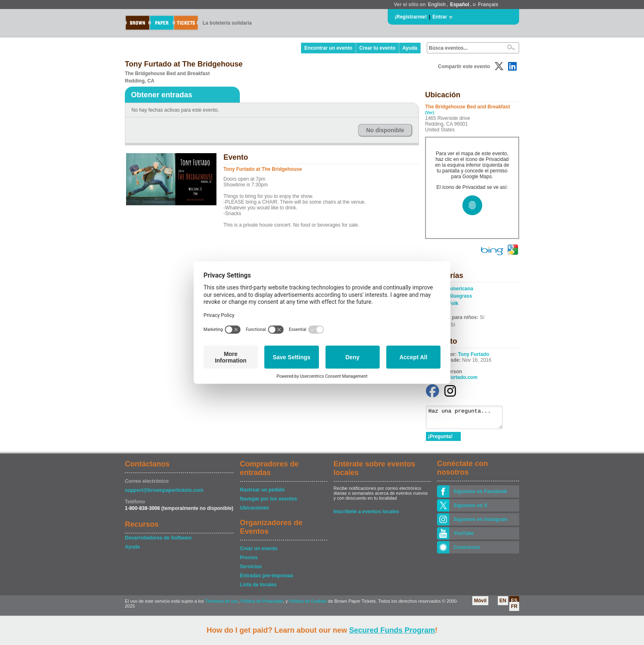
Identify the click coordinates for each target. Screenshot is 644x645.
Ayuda (410, 48)
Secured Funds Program (392, 630)
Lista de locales (258, 588)
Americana (461, 289)
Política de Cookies (308, 605)
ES (514, 604)
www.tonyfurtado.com (452, 377)
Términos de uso (222, 605)
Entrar (440, 17)
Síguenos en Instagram (481, 523)
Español (460, 5)
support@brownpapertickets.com (164, 494)
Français (488, 5)
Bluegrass (460, 296)
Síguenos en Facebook (480, 495)
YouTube (464, 537)
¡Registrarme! (411, 17)
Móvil (480, 604)
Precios (249, 561)
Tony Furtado (474, 354)
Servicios (251, 570)
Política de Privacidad (262, 605)
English (437, 5)
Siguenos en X (470, 509)
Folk (453, 303)
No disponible (385, 130)
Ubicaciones (254, 512)
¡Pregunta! (440, 440)
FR (514, 610)
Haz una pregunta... (468, 419)
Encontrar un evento (328, 48)
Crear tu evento (377, 48)
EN (503, 604)
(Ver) (430, 113)
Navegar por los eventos (268, 503)
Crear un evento (259, 552)
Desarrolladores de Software (158, 542)
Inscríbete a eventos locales (366, 515)
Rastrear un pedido (262, 494)
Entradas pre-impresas (267, 579)
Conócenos (467, 551)
